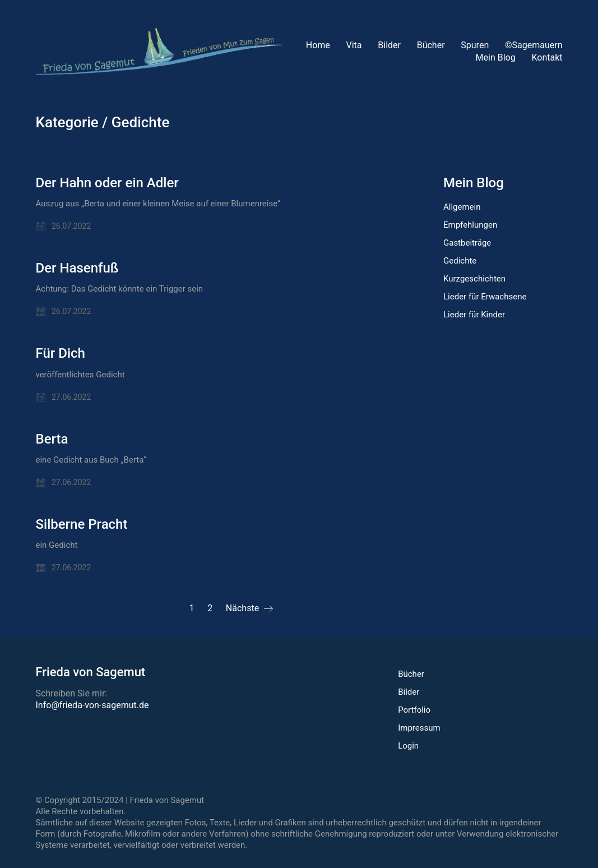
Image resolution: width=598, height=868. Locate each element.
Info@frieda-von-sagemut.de (92, 705)
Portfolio (414, 710)
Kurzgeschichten (474, 279)
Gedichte (141, 123)
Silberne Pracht (82, 524)
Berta (52, 439)
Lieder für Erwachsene (485, 297)
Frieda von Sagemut (167, 800)
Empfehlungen (470, 225)
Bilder (409, 692)
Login (408, 746)
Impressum (419, 728)
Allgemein (462, 207)
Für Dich (61, 353)
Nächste (249, 608)
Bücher (411, 674)
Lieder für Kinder (474, 315)
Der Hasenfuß (77, 268)
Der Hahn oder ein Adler (107, 183)
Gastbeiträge (467, 243)
